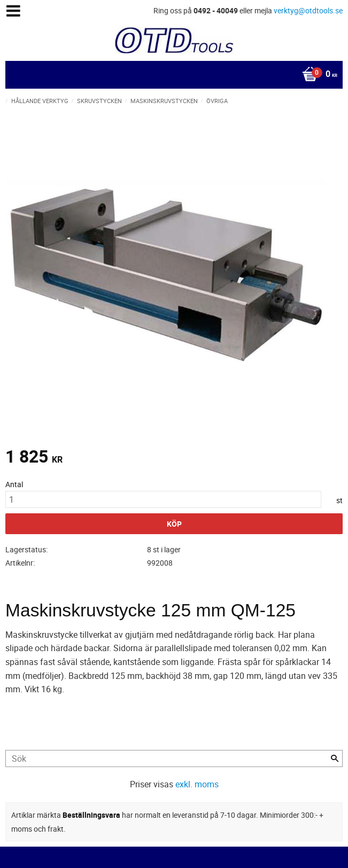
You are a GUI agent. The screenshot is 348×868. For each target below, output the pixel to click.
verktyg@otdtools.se (308, 10)
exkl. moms (197, 784)
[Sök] (335, 758)
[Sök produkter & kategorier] (174, 758)
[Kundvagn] (171, 75)
